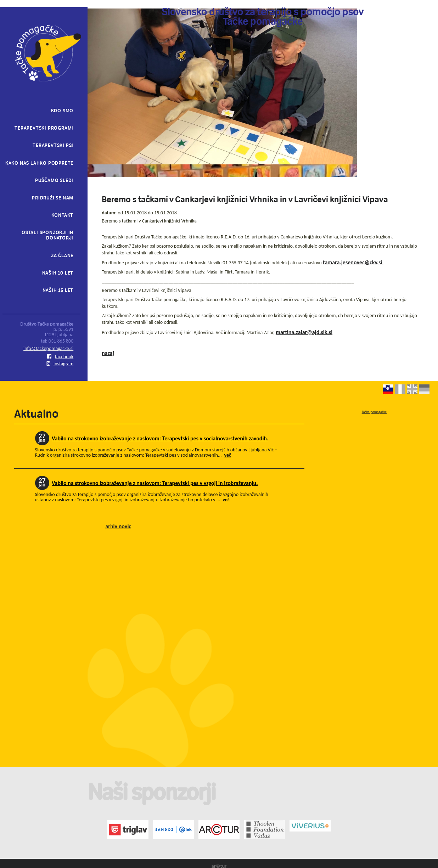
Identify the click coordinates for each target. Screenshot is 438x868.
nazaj (108, 353)
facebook (60, 357)
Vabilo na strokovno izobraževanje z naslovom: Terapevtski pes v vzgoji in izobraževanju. (155, 483)
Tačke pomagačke (374, 412)
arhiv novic (118, 526)
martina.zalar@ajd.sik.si (304, 332)
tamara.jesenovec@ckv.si (353, 262)
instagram (60, 364)
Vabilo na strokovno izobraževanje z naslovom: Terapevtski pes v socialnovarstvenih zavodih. (160, 438)
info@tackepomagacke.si (48, 348)
